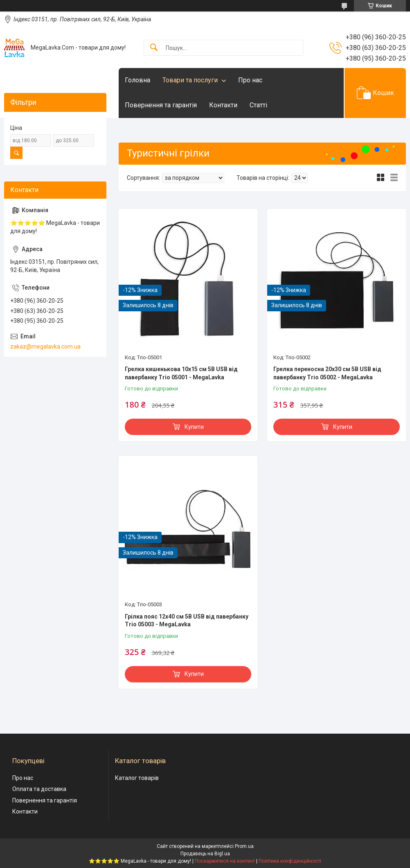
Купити (194, 427)
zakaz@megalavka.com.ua (45, 347)
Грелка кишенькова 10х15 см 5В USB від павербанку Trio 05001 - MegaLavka (181, 373)
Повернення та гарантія (161, 105)
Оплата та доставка (39, 789)
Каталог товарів (137, 778)
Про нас (250, 80)
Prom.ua (244, 846)
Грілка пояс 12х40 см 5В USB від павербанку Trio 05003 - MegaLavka (187, 621)
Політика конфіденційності (290, 861)
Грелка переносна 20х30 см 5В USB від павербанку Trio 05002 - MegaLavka (327, 373)
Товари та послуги (190, 80)
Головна (137, 80)
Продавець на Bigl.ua (205, 854)
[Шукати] (154, 48)
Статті (258, 105)
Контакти (223, 105)
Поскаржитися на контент (225, 861)
